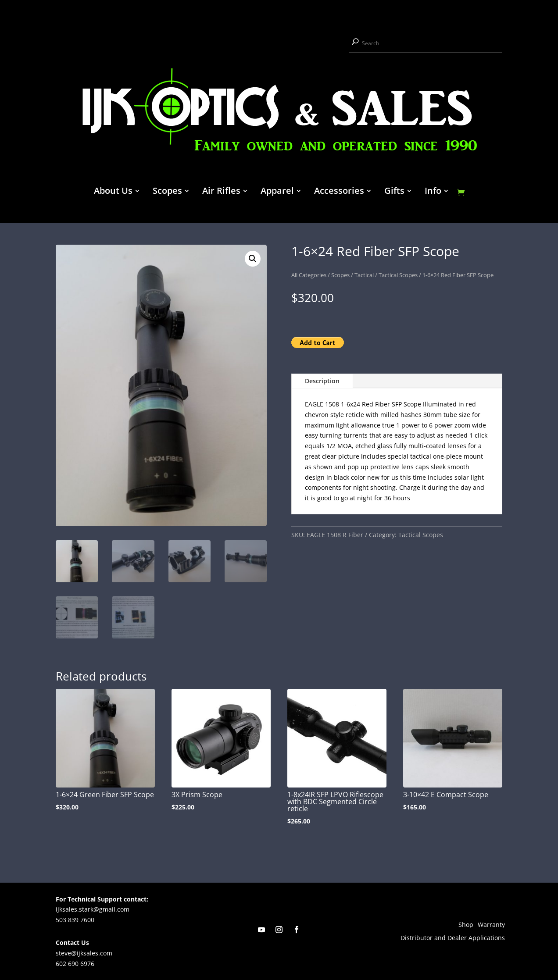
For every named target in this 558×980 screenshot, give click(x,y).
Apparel (277, 192)
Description (322, 381)
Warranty (491, 925)
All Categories (309, 275)
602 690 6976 (75, 964)
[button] (253, 259)
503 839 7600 (75, 920)
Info (433, 192)
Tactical (364, 275)
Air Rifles (221, 192)
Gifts (394, 192)
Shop (466, 925)
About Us (113, 192)
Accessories (339, 192)
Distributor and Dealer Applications (453, 938)
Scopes (167, 192)
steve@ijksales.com (84, 953)
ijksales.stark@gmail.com (93, 909)
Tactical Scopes (398, 275)
